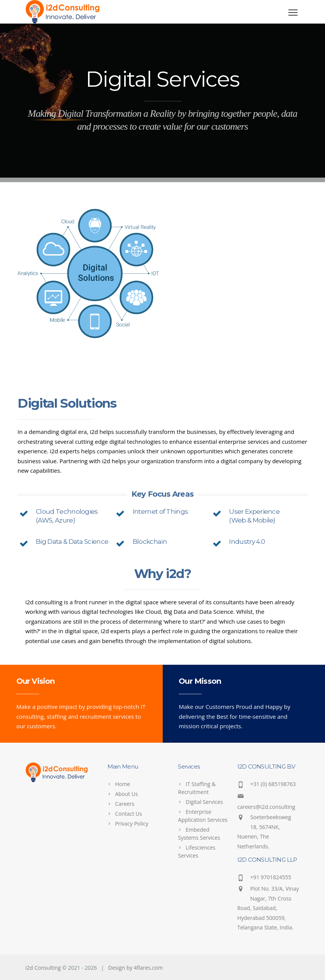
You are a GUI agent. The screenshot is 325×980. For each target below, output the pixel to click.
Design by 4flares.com (135, 968)
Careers (125, 804)
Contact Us (129, 814)
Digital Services (204, 802)
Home (123, 784)
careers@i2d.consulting (266, 807)
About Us (126, 794)
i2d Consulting (43, 968)
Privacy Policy (132, 824)
